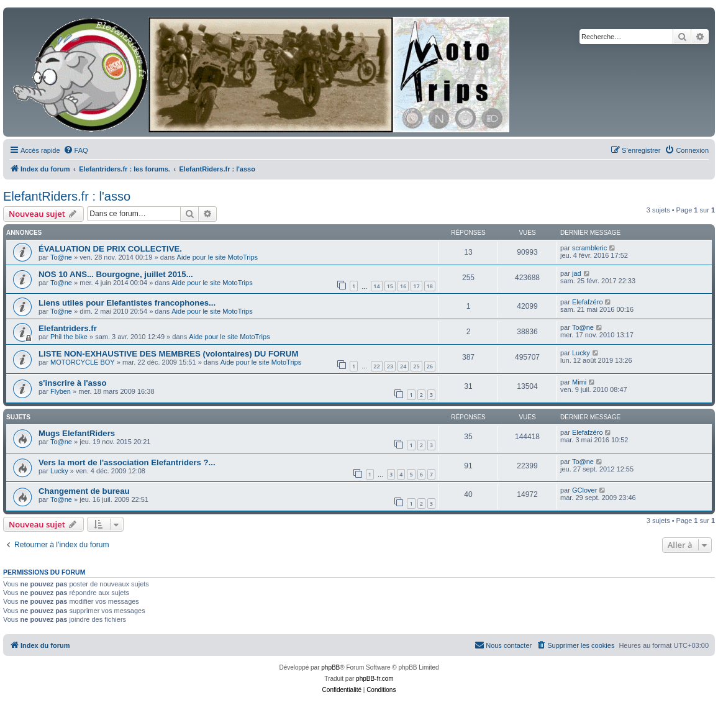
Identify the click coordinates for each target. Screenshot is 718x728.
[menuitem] (76, 150)
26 (430, 366)
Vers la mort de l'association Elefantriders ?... (127, 462)
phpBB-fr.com (375, 679)
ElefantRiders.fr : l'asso (67, 196)
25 (416, 366)
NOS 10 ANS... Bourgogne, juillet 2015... (116, 274)
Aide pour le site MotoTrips (217, 257)
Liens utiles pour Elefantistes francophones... (127, 303)
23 (390, 366)
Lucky (581, 353)
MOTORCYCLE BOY (83, 362)
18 (430, 286)
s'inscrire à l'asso (73, 383)
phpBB (330, 667)
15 (390, 286)
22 (376, 366)
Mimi (579, 382)
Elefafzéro (588, 302)
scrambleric (589, 248)
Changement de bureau (84, 491)
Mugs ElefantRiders (77, 433)
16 (403, 286)
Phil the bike (69, 337)
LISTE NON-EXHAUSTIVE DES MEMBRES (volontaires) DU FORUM (168, 354)
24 (403, 366)
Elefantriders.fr (68, 328)
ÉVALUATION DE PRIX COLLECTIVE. (110, 249)
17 (416, 286)
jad (577, 273)
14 (376, 286)
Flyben (61, 391)
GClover (584, 490)
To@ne (61, 257)
